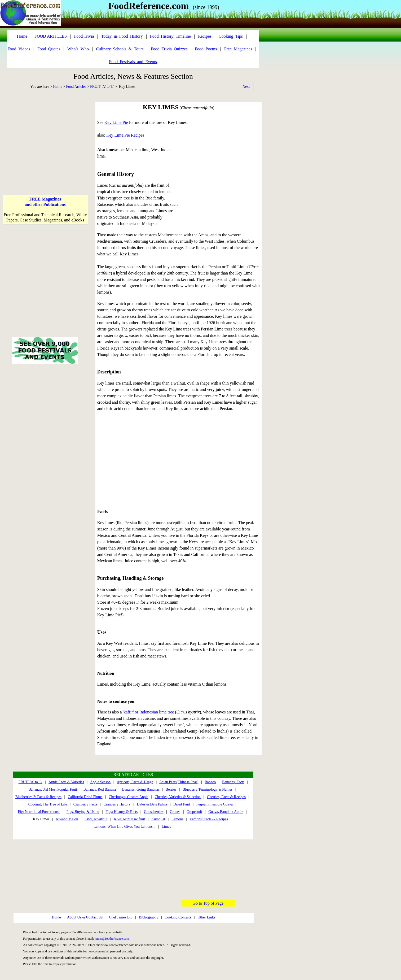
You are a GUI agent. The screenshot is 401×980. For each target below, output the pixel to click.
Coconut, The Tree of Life (48, 804)
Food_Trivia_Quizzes (169, 49)
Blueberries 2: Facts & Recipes (38, 797)
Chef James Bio (121, 917)
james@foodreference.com (112, 939)
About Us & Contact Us (85, 917)
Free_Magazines (238, 49)
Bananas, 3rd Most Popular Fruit (53, 789)
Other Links (206, 917)
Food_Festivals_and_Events (133, 62)
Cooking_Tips (231, 36)
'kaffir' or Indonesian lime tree (149, 712)
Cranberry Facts (85, 804)
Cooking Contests (178, 917)
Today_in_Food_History (122, 36)
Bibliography (149, 917)
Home (58, 87)
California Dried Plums (85, 797)
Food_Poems (206, 49)
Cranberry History (117, 804)
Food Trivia (84, 36)
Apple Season (100, 782)
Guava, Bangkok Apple (226, 812)
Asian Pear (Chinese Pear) (179, 782)
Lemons (177, 819)
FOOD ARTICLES (51, 36)
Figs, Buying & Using (83, 812)
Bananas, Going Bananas (141, 789)
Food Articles (76, 87)
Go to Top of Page (208, 903)
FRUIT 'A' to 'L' (102, 87)
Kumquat (158, 819)
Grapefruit (194, 812)
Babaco (210, 782)
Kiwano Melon (67, 819)
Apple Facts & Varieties (66, 782)
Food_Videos (19, 49)
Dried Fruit (182, 804)
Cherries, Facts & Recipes (226, 797)
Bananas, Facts (233, 782)
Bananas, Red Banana (99, 789)
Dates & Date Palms (152, 804)
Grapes (175, 812)
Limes (166, 827)
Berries (171, 789)
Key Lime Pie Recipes (125, 135)
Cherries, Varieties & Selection (178, 797)
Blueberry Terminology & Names (208, 789)
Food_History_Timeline (170, 36)
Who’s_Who (78, 49)
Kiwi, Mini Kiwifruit (129, 819)
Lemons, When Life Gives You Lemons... (124, 827)
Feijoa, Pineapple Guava (215, 804)
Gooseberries (154, 812)
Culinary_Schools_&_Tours (120, 49)
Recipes (205, 36)
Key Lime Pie (116, 122)
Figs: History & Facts (122, 812)
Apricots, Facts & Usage (135, 782)
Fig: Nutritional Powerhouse (39, 812)
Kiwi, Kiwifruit (96, 819)
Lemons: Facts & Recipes (209, 819)
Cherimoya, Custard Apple (129, 797)
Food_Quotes (49, 49)
